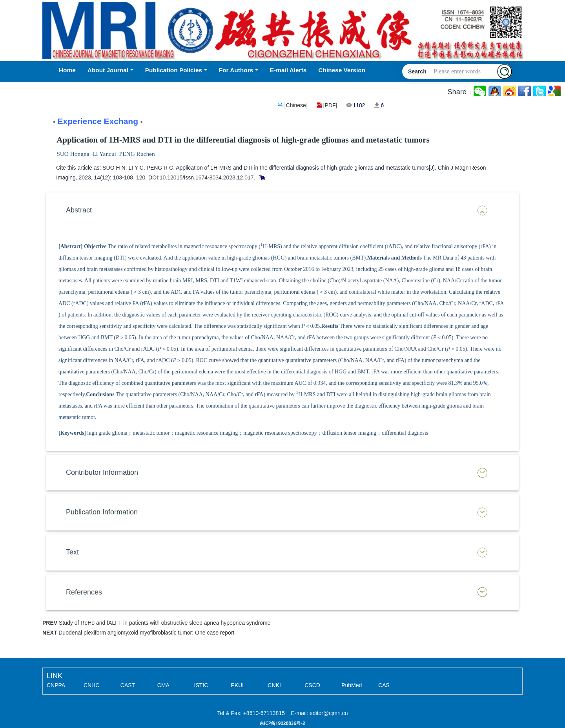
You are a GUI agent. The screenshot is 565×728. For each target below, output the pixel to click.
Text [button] (72, 552)
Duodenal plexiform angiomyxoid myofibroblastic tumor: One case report (146, 633)
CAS (384, 685)
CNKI (274, 685)
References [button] (84, 592)
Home (67, 70)
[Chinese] (296, 105)
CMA (163, 685)
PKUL (238, 685)
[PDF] (330, 105)
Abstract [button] (79, 210)
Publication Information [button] (102, 512)
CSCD (312, 685)
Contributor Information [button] (102, 472)
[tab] (282, 210)
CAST (128, 685)
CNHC (91, 685)
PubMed (352, 685)
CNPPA (56, 685)
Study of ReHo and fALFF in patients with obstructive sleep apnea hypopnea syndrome (165, 623)
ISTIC (201, 685)
